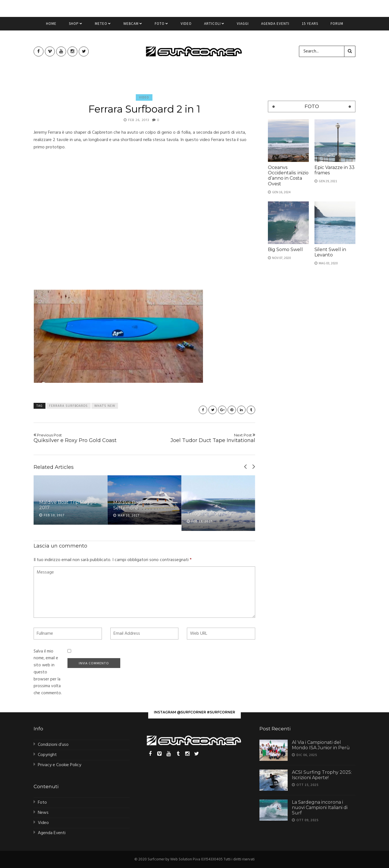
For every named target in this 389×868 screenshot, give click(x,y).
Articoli (214, 26)
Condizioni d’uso (53, 745)
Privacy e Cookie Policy (60, 765)
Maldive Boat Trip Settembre (133, 505)
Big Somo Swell (285, 250)
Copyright (47, 755)
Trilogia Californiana (209, 514)
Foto (161, 26)
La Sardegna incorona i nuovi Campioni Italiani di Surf (320, 807)
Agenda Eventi (275, 26)
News (43, 813)
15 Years (310, 26)
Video (186, 26)
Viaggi (243, 26)
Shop (76, 26)
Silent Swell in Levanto (330, 252)
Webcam (133, 26)
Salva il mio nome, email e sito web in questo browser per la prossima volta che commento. (48, 672)
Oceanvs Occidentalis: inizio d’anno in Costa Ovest (288, 176)
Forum (337, 26)
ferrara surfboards (68, 406)
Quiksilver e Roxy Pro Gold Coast (87, 438)
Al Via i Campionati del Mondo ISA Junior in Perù (321, 745)
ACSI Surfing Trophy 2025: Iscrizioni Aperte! (322, 775)
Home (51, 26)
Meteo (103, 26)
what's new (105, 406)
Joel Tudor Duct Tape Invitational (202, 438)
